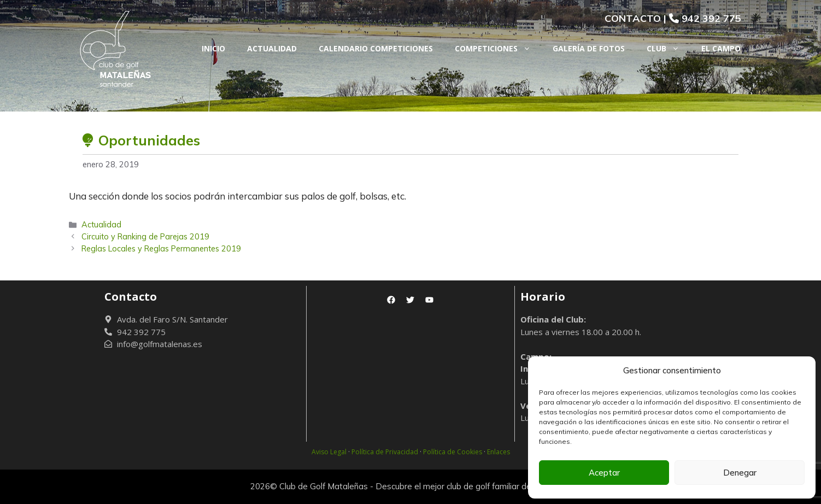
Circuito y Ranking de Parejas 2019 (145, 236)
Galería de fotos (589, 48)
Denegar (740, 473)
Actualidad (272, 48)
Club (668, 49)
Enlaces (499, 452)
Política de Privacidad (385, 452)
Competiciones (498, 49)
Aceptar (604, 473)
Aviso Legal (329, 452)
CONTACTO (633, 18)
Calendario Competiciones (376, 48)
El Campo (721, 48)
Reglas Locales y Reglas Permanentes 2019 (161, 248)
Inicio (213, 48)
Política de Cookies (453, 452)
